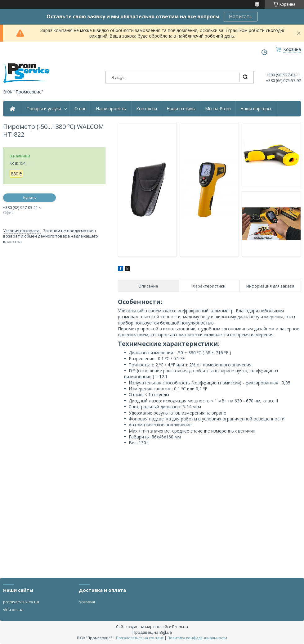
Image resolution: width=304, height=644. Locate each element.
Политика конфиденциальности (197, 638)
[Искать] (245, 77)
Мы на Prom (218, 109)
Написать (241, 16)
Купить (29, 198)
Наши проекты (111, 109)
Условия (87, 602)
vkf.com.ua (13, 610)
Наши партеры (256, 109)
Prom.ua (180, 627)
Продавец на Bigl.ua (152, 632)
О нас (80, 109)
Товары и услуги (44, 109)
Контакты (147, 109)
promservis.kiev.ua (21, 602)
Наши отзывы (181, 109)
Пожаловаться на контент (140, 638)
